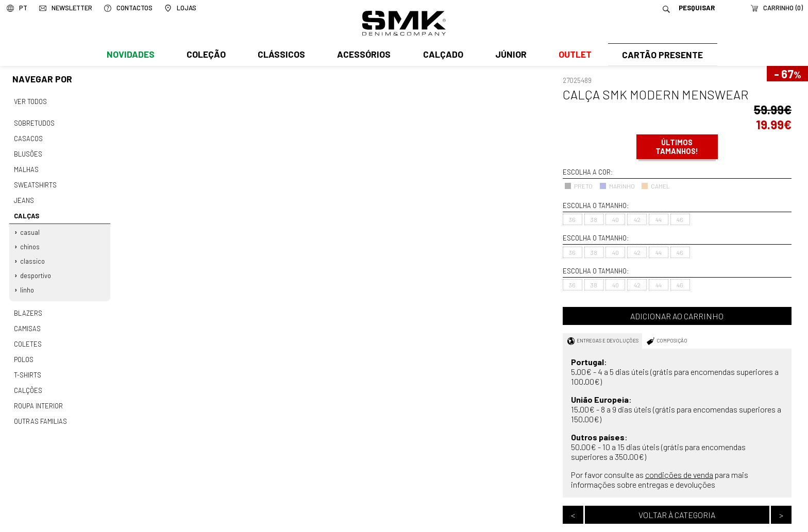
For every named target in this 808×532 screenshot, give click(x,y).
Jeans (24, 196)
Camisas (27, 320)
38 (594, 219)
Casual (30, 227)
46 (680, 219)
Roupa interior (38, 394)
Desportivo (36, 269)
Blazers (28, 305)
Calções (28, 379)
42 (637, 219)
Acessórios (363, 55)
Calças (26, 211)
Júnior (509, 55)
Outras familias (40, 409)
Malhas (26, 166)
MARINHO (617, 186)
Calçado (441, 55)
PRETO (578, 186)
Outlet (573, 55)
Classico (33, 254)
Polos (24, 350)
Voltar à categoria (677, 515)
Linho (28, 283)
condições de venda (679, 475)
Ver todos (30, 101)
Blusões (28, 151)
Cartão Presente (661, 55)
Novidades (130, 55)
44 (659, 219)
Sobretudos (34, 122)
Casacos (28, 137)
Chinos (30, 241)
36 (572, 219)
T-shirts (28, 364)
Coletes (28, 335)
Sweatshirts (35, 181)
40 (616, 219)
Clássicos (280, 55)
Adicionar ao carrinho (677, 316)
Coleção (206, 55)
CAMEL (655, 186)
